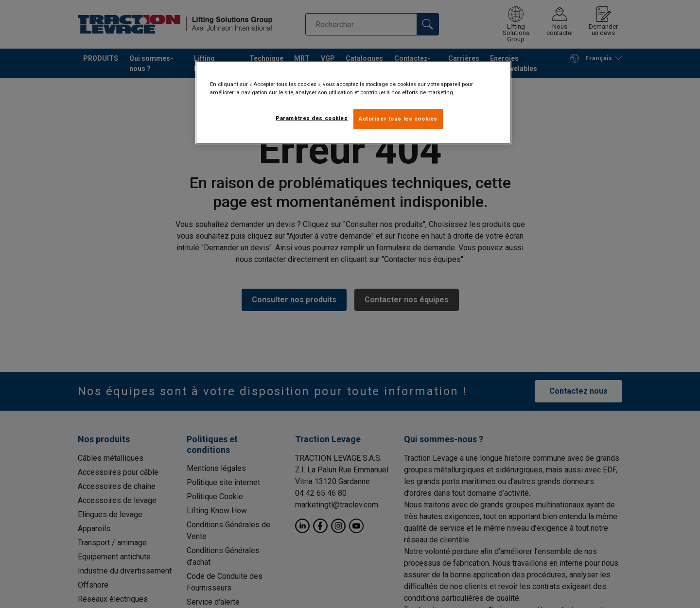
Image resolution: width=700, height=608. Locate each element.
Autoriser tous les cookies (398, 119)
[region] (353, 103)
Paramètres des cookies (312, 118)
